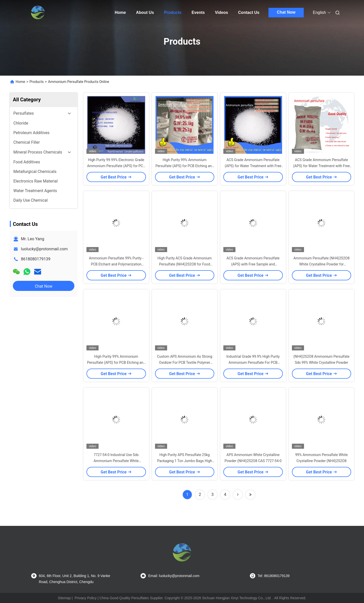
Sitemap (64, 598)
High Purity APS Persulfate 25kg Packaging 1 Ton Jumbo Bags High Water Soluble (185, 461)
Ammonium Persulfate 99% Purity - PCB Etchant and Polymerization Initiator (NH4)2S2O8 (116, 264)
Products (173, 12)
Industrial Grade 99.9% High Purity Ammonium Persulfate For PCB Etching (253, 363)
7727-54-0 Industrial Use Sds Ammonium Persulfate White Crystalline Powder (116, 461)
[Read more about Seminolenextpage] (238, 495)
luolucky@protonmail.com (44, 249)
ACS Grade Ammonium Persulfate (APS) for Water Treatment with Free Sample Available (253, 166)
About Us (145, 12)
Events (198, 12)
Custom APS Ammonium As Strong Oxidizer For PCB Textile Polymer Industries (185, 363)
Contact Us (249, 12)
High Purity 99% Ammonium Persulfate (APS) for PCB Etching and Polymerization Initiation (185, 166)
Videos (221, 12)
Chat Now (286, 12)
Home (120, 12)
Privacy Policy (86, 598)
